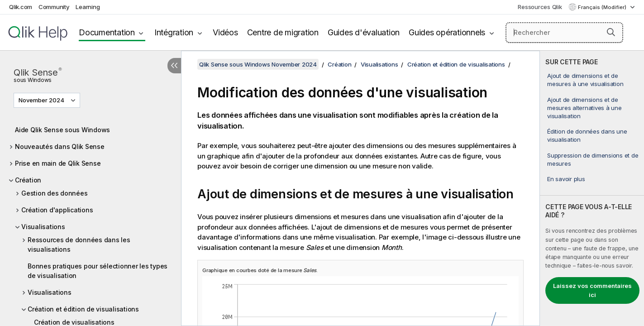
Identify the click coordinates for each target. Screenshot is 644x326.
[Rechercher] (564, 33)
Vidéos (225, 32)
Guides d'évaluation (364, 32)
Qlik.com (21, 7)
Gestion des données (54, 193)
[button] (611, 32)
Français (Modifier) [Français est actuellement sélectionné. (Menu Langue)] (603, 7)
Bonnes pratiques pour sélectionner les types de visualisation (98, 271)
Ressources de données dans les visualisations (79, 244)
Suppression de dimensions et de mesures (593, 159)
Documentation (107, 32)
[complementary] (592, 188)
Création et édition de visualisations (83, 309)
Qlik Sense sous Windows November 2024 (258, 64)
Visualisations (43, 227)
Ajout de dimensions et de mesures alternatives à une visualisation (584, 108)
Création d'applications (57, 210)
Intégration (174, 32)
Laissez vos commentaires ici (592, 290)
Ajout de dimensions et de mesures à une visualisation (585, 80)
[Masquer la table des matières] (174, 66)
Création (28, 180)
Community (54, 7)
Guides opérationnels (447, 32)
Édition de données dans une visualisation (587, 135)
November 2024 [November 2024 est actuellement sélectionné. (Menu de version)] (42, 100)
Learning (88, 7)
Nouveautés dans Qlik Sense (60, 146)
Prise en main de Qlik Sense (58, 163)
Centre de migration (283, 32)
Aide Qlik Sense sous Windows (62, 130)
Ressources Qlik (540, 7)
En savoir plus (566, 179)
